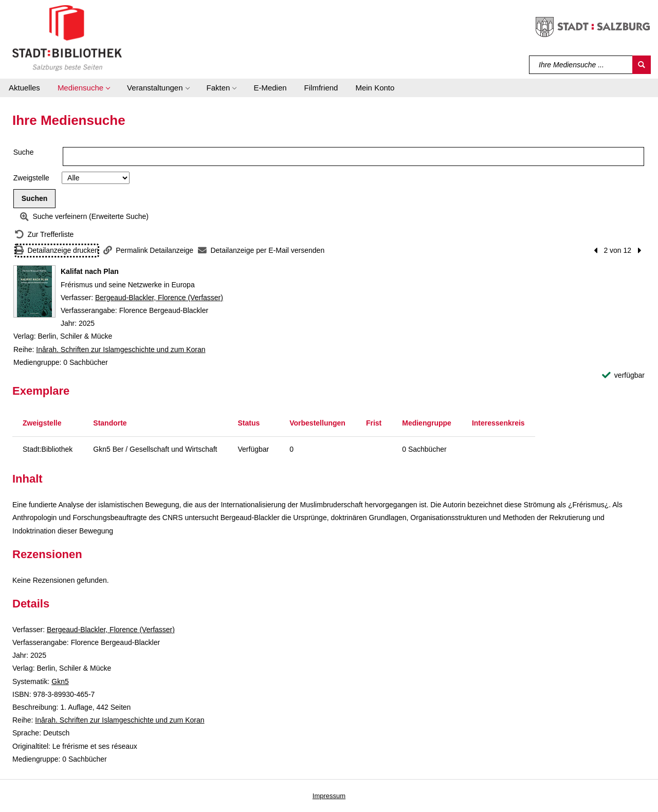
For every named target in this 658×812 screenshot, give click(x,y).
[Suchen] (642, 65)
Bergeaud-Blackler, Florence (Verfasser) (159, 298)
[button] (84, 88)
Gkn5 (60, 681)
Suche (24, 152)
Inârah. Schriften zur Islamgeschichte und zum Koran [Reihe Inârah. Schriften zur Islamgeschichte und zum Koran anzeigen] (121, 349)
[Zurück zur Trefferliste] (44, 235)
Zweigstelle (31, 178)
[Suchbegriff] (581, 65)
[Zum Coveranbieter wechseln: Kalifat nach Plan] (34, 291)
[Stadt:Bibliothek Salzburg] (67, 38)
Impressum (329, 796)
